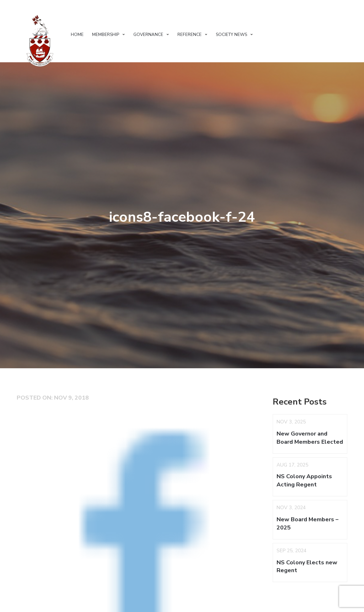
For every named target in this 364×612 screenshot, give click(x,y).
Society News (231, 35)
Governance (148, 35)
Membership (106, 35)
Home (77, 35)
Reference (189, 35)
